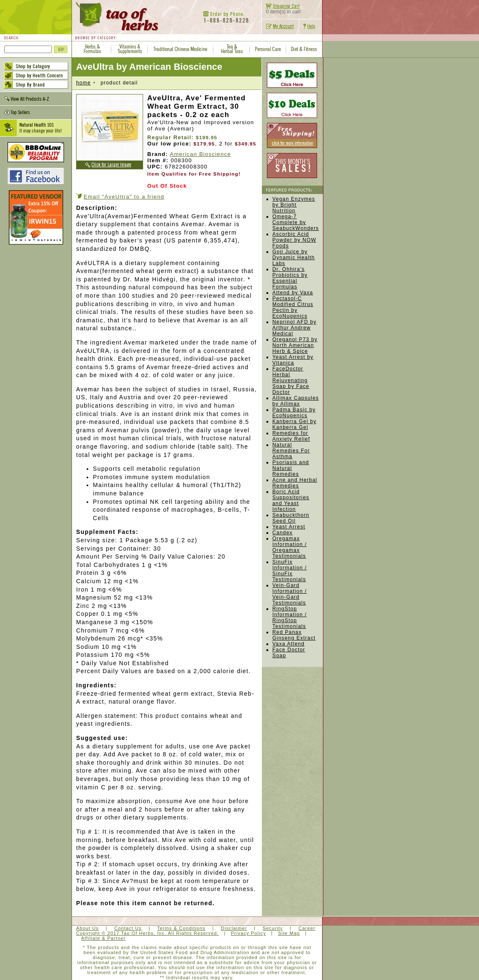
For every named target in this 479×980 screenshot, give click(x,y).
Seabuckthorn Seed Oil (291, 518)
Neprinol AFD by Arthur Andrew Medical (294, 328)
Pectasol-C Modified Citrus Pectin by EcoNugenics (293, 307)
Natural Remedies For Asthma (291, 451)
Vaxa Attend (288, 644)
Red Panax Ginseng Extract (294, 635)
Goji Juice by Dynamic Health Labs (294, 258)
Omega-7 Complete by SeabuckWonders (296, 222)
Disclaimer (234, 928)
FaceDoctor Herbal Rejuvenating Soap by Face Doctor (291, 380)
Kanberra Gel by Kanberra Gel (294, 424)
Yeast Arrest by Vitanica (293, 360)
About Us (87, 928)
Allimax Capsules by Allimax (296, 401)
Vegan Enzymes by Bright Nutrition (294, 205)
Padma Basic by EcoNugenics (294, 413)
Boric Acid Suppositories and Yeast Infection (291, 500)
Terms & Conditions (181, 928)
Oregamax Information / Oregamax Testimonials (289, 547)
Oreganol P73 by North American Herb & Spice (295, 345)
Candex (283, 533)
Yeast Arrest (289, 527)
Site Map (289, 933)
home (83, 83)
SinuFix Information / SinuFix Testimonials (289, 571)
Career (307, 928)
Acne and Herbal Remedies (295, 483)
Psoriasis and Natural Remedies (291, 468)
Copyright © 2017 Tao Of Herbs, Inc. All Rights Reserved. (147, 933)
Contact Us (128, 928)
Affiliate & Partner (103, 938)
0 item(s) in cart (281, 9)
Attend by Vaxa (293, 293)
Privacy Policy (248, 933)
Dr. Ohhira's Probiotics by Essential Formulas (290, 278)
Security (273, 928)
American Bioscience (200, 154)
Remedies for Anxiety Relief (291, 436)
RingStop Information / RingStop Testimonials (289, 618)
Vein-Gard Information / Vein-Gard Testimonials (289, 594)
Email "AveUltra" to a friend (124, 197)
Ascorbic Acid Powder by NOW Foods (294, 240)
